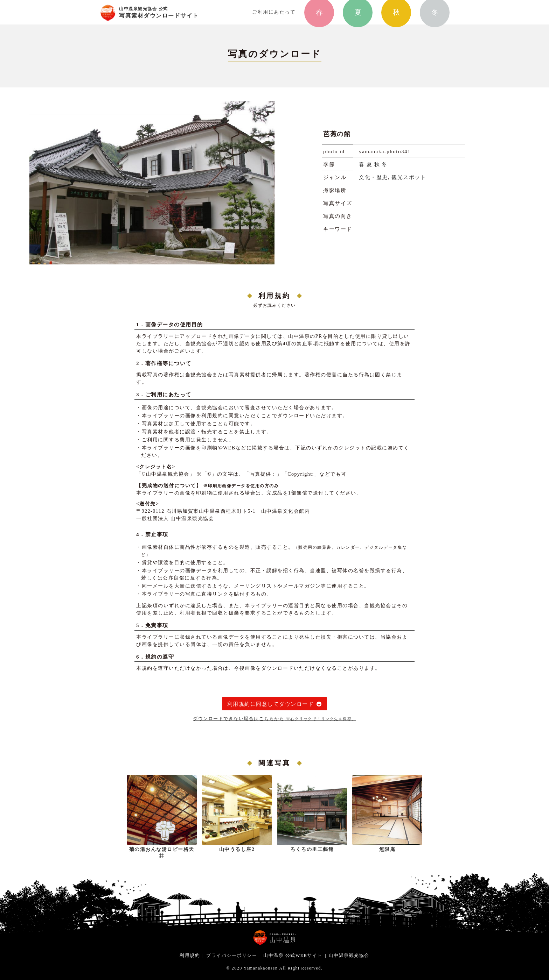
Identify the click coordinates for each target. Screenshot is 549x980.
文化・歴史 (373, 177)
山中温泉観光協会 (349, 955)
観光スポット (409, 177)
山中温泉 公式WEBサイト (293, 955)
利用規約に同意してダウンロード (271, 704)
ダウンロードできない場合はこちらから (274, 719)
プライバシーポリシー (232, 955)
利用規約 (190, 955)
